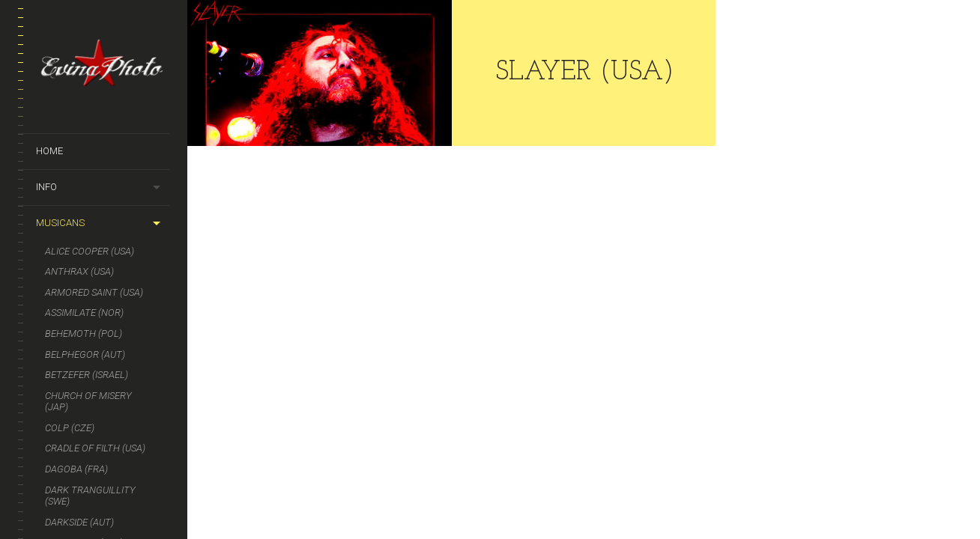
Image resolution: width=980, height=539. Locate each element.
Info (46, 187)
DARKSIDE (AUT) (79, 522)
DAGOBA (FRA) (76, 469)
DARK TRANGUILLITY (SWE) (90, 496)
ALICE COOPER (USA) (90, 251)
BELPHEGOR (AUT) (85, 354)
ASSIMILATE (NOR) (84, 313)
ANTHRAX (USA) (79, 271)
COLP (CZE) (70, 428)
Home (49, 151)
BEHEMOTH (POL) (84, 334)
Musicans (60, 223)
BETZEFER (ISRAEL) (87, 375)
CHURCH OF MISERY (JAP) (88, 402)
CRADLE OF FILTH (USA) (95, 448)
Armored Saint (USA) (94, 292)
